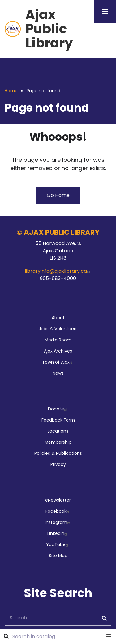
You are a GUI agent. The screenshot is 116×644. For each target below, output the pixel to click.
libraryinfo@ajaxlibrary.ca (58, 271)
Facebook (58, 511)
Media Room (58, 340)
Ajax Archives (58, 351)
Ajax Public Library (49, 29)
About (58, 318)
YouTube (58, 544)
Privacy (58, 464)
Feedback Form (58, 420)
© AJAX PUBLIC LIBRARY (58, 232)
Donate (58, 409)
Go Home (58, 195)
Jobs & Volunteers (58, 329)
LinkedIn (58, 533)
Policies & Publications (58, 453)
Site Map (58, 556)
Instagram (58, 522)
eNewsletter (58, 500)
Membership (58, 442)
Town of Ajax (58, 362)
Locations (58, 431)
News (58, 373)
